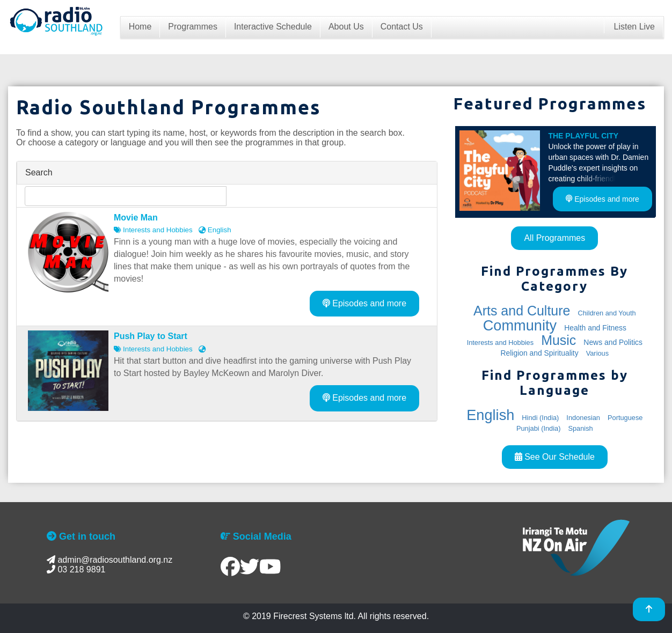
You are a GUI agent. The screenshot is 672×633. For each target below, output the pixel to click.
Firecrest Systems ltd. (315, 616)
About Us (346, 27)
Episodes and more (364, 303)
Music (558, 340)
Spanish (580, 428)
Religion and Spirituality (540, 353)
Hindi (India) (540, 418)
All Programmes (554, 238)
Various (597, 353)
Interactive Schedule (273, 27)
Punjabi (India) (539, 428)
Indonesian (583, 418)
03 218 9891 (76, 569)
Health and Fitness (595, 328)
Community (520, 325)
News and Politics (613, 342)
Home (140, 27)
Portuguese (625, 418)
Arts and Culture (522, 311)
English (490, 415)
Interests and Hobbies (501, 343)
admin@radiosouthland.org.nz (109, 560)
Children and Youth (607, 313)
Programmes (193, 27)
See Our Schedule (555, 457)
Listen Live (634, 27)
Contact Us (402, 27)
